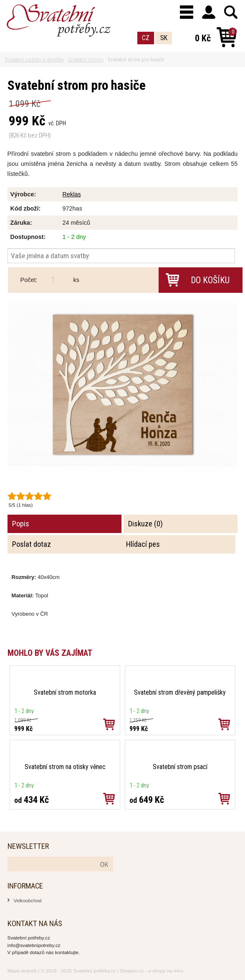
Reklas (72, 194)
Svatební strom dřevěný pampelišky (180, 692)
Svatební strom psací (180, 767)
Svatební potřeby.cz (94, 971)
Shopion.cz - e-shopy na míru (152, 971)
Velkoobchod (28, 900)
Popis (21, 524)
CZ (146, 38)
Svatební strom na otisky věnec (65, 767)
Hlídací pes (143, 544)
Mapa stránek (22, 971)
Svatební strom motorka (65, 692)
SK (164, 38)
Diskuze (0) (145, 524)
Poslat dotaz (32, 544)
